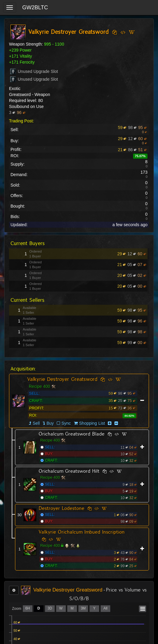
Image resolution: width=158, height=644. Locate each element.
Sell (36, 423)
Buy (50, 423)
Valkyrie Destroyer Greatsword (62, 379)
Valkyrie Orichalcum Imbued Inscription (82, 532)
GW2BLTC (35, 7)
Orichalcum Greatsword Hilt (69, 471)
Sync (64, 423)
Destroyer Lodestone (62, 508)
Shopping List (92, 423)
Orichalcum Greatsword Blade (72, 434)
